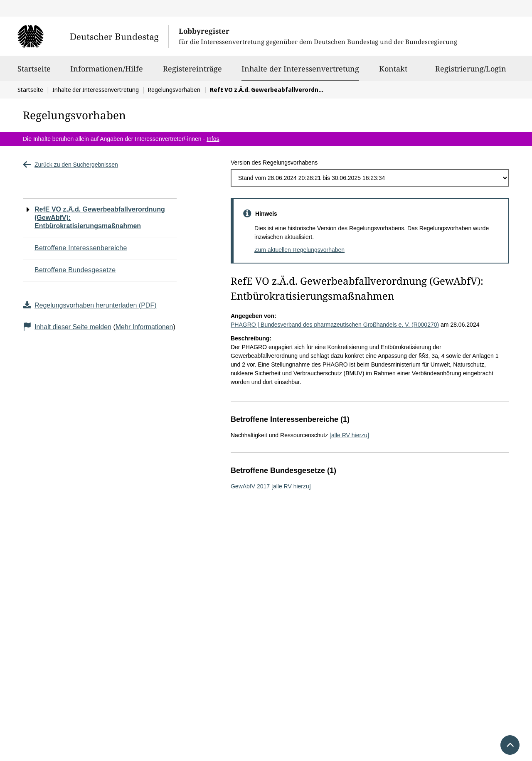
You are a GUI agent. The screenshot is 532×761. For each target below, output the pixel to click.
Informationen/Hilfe (107, 72)
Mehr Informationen (144, 327)
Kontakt (393, 72)
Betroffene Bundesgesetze (75, 270)
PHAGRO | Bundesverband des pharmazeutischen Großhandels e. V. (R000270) (335, 325)
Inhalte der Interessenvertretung (300, 69)
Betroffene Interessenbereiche (81, 248)
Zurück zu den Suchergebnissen (70, 165)
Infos (213, 139)
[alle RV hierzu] (349, 435)
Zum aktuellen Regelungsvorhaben (299, 250)
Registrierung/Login (471, 72)
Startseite (34, 72)
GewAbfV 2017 (250, 486)
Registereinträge (192, 72)
